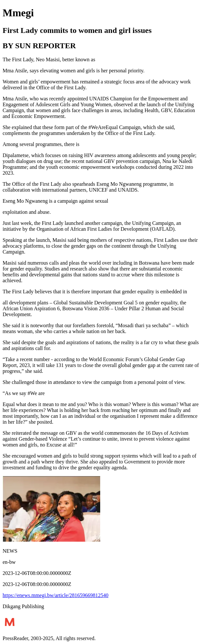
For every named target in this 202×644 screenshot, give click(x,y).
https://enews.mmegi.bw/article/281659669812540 (55, 595)
